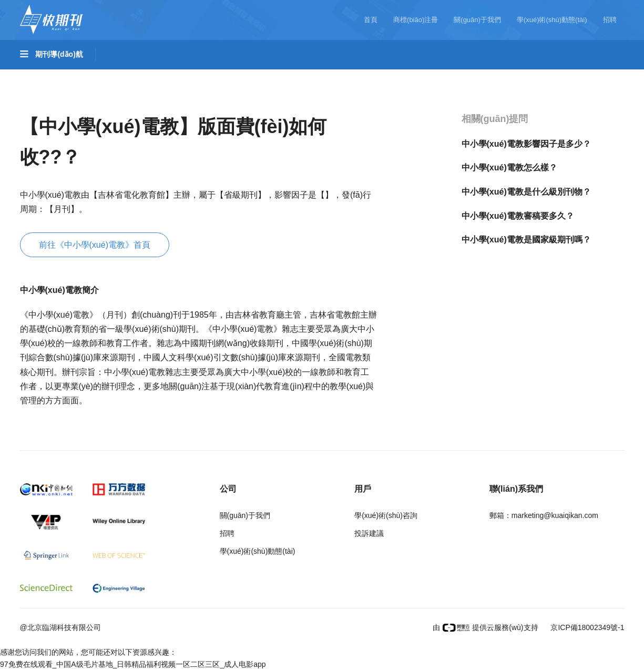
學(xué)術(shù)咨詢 (386, 515)
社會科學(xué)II (58, 105)
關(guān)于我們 (477, 20)
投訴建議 (369, 533)
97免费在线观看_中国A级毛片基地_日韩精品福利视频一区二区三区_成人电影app (133, 664)
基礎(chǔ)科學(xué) (65, 75)
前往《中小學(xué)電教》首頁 (95, 245)
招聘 (610, 20)
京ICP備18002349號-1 (587, 627)
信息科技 (421, 75)
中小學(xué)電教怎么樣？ (509, 167)
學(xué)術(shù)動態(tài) (552, 20)
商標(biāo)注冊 (416, 20)
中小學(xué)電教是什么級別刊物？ (526, 192)
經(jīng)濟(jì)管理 (135, 105)
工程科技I (137, 75)
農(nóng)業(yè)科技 (267, 75)
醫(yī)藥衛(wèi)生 (353, 75)
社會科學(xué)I (562, 75)
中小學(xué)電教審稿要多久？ (518, 216)
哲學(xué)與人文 (487, 75)
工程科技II (194, 75)
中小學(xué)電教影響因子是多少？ (526, 144)
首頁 (371, 20)
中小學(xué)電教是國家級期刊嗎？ (526, 240)
